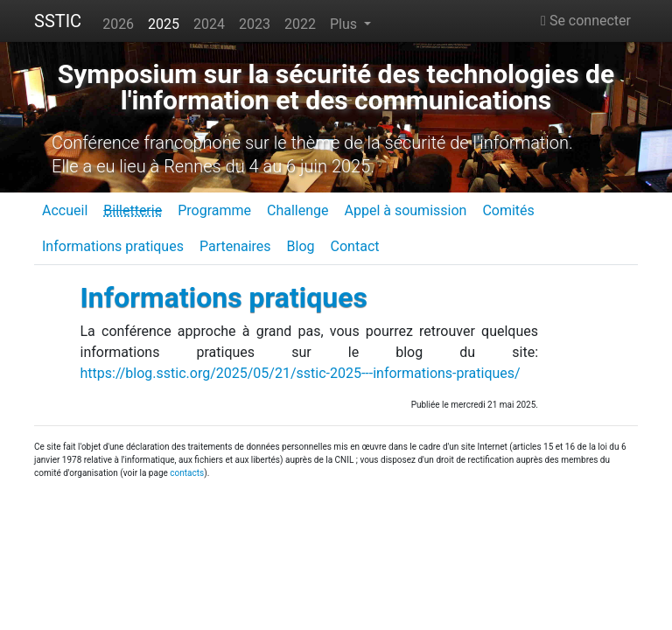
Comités (508, 210)
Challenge (298, 210)
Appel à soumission (405, 210)
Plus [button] (345, 24)
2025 (164, 24)
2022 (300, 24)
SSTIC (58, 21)
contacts (187, 473)
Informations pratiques (113, 246)
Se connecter (586, 21)
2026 (118, 24)
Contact (355, 246)
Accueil (65, 210)
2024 (209, 24)
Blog (301, 246)
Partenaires (235, 246)
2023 (255, 24)
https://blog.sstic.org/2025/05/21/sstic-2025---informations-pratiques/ (301, 373)
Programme (214, 210)
